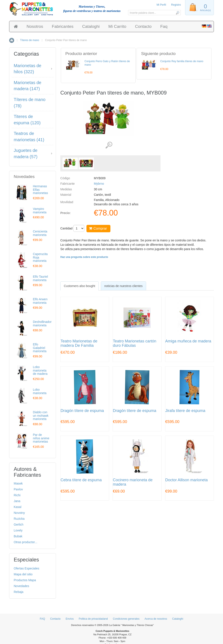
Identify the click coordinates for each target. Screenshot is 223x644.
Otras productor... (25, 542)
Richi (17, 495)
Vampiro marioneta (40, 210)
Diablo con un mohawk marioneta (41, 416)
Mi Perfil (161, 5)
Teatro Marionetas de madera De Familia (79, 343)
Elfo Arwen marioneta (40, 301)
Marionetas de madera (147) (28, 86)
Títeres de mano (30, 40)
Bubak (18, 536)
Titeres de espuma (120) (27, 120)
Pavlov (18, 489)
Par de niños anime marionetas (41, 438)
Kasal (18, 507)
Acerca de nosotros (156, 619)
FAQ (42, 619)
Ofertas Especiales (27, 568)
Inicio (12, 40)
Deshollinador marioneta (42, 323)
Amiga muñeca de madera (188, 341)
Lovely (18, 530)
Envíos (70, 619)
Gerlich (19, 524)
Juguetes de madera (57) (26, 154)
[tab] (79, 286)
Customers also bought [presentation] (79, 286)
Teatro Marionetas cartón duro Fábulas (134, 343)
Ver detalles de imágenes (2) (109, 145)
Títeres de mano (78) (30, 103)
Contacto (143, 26)
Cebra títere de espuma (81, 480)
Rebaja (19, 592)
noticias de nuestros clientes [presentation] (123, 286)
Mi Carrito (117, 26)
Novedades (21, 586)
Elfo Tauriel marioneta (40, 278)
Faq (164, 26)
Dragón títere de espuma (82, 411)
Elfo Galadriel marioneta (40, 348)
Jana (17, 501)
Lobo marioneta (40, 391)
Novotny (19, 513)
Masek (18, 483)
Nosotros (35, 26)
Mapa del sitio (23, 574)
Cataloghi (91, 26)
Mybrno (99, 184)
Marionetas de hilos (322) (28, 69)
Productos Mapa (25, 580)
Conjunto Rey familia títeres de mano (182, 61)
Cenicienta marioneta (40, 233)
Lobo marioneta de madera (40, 370)
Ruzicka (19, 519)
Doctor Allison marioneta (187, 480)
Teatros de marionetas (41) (29, 137)
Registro (176, 5)
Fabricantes (63, 26)
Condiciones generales (126, 619)
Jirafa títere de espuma (185, 411)
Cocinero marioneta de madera (133, 482)
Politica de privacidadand (93, 619)
